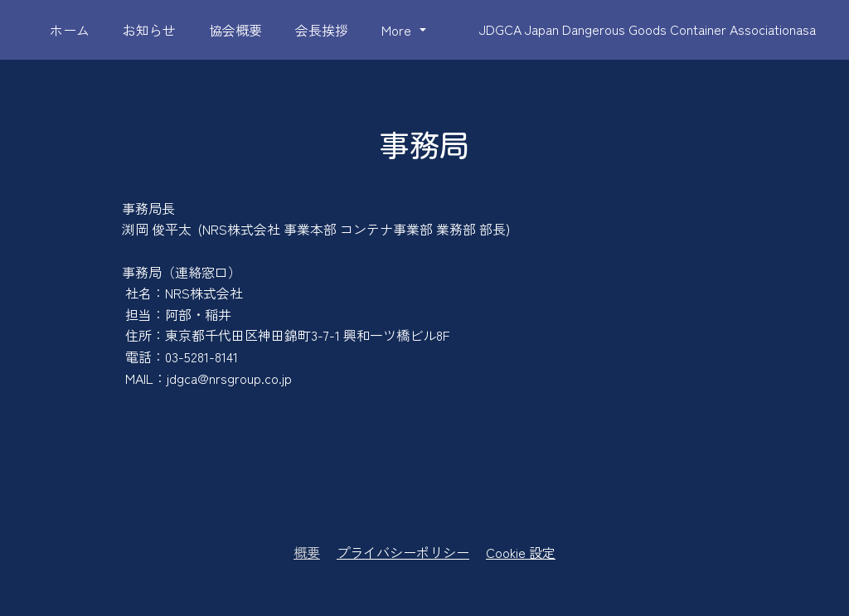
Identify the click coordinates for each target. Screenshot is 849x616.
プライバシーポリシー (403, 552)
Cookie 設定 (521, 552)
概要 (307, 552)
